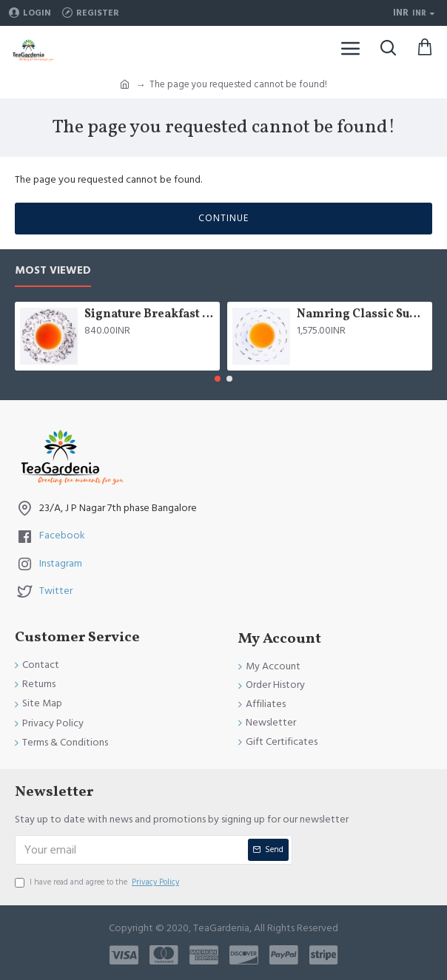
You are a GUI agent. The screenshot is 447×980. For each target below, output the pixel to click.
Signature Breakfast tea (149, 315)
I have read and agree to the (98, 882)
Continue (223, 218)
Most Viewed (53, 271)
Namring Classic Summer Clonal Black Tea (362, 315)
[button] (218, 379)
